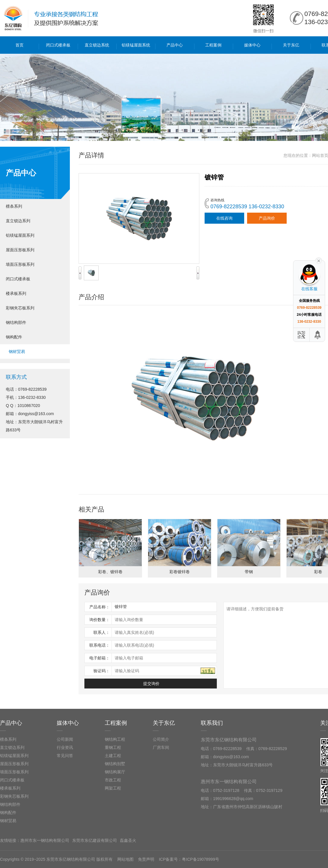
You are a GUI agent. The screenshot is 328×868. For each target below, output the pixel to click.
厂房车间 (161, 747)
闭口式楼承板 (58, 45)
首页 (19, 45)
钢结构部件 (16, 322)
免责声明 (146, 859)
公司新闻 (65, 739)
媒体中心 (252, 45)
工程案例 (213, 45)
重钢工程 (113, 747)
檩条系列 (14, 206)
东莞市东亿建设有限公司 (95, 840)
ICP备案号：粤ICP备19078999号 (189, 859)
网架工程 (113, 788)
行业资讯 (65, 747)
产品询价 (267, 218)
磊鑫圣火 (128, 840)
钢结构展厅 (115, 772)
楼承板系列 (16, 293)
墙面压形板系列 (20, 264)
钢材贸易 (17, 351)
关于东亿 (291, 45)
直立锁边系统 (97, 45)
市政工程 (113, 780)
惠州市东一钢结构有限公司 (45, 840)
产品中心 (175, 45)
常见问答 (65, 756)
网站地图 (125, 859)
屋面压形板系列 (20, 250)
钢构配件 (14, 337)
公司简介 (161, 739)
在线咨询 (224, 218)
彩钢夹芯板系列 (20, 308)
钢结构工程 (115, 739)
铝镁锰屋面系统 (136, 45)
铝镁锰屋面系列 (20, 235)
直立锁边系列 (18, 221)
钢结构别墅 (115, 764)
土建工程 (113, 756)
